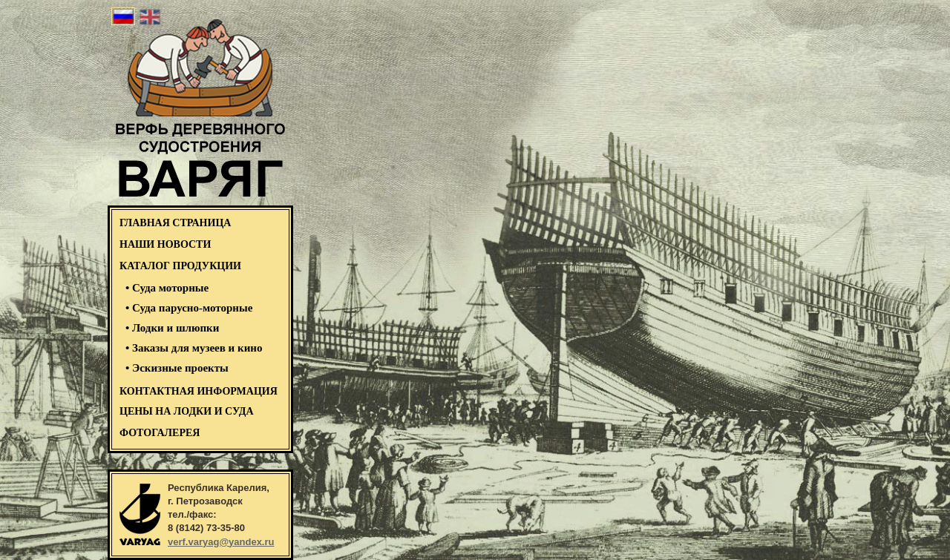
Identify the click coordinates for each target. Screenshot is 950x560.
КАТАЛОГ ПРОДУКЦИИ (180, 266)
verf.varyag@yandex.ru (221, 542)
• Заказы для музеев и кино (194, 348)
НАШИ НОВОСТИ (165, 244)
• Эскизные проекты (177, 368)
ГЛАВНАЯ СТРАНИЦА (175, 223)
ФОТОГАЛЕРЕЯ (160, 433)
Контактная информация (199, 391)
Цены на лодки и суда (187, 411)
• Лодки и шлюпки (172, 328)
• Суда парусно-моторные (189, 308)
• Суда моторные (167, 288)
